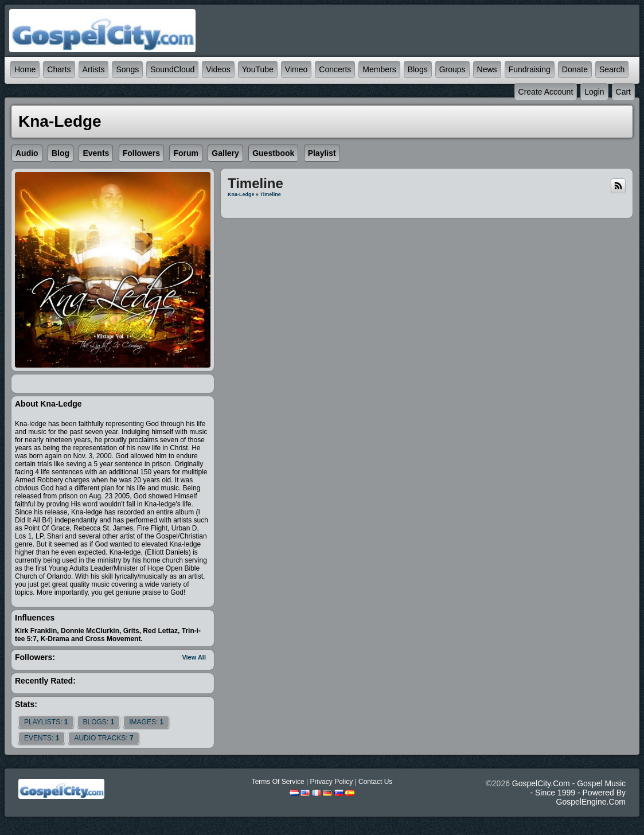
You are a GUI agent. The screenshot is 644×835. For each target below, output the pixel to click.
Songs (127, 69)
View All (194, 657)
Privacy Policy (331, 782)
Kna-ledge (241, 194)
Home (25, 69)
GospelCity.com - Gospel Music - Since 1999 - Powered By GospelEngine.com (569, 793)
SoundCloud (172, 69)
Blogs (418, 69)
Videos (218, 69)
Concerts (335, 69)
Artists (94, 69)
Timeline (270, 194)
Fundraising (530, 69)
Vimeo (296, 69)
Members (379, 69)
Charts (59, 69)
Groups (452, 69)
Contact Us (375, 782)
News (487, 69)
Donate (575, 69)
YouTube (258, 69)
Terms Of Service (278, 782)
